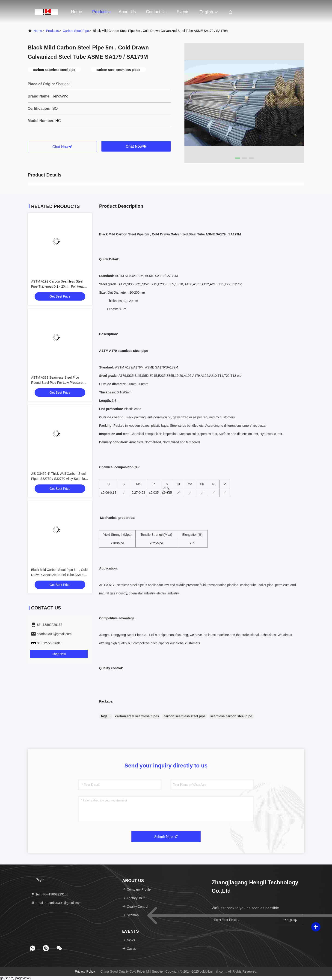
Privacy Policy (85, 971)
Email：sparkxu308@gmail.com (56, 903)
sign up (290, 920)
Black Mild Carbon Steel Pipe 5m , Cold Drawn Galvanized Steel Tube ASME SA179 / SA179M (59, 575)
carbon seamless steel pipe (184, 716)
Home (77, 12)
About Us (127, 12)
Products (100, 12)
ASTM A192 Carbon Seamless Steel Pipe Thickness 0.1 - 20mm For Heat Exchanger (57, 286)
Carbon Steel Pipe (76, 31)
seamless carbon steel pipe (231, 716)
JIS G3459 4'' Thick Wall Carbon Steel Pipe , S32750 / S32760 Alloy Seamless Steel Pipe (60, 479)
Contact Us (156, 12)
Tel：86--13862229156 (50, 894)
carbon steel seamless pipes (137, 716)
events (183, 12)
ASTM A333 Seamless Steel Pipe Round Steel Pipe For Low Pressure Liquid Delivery (57, 383)
